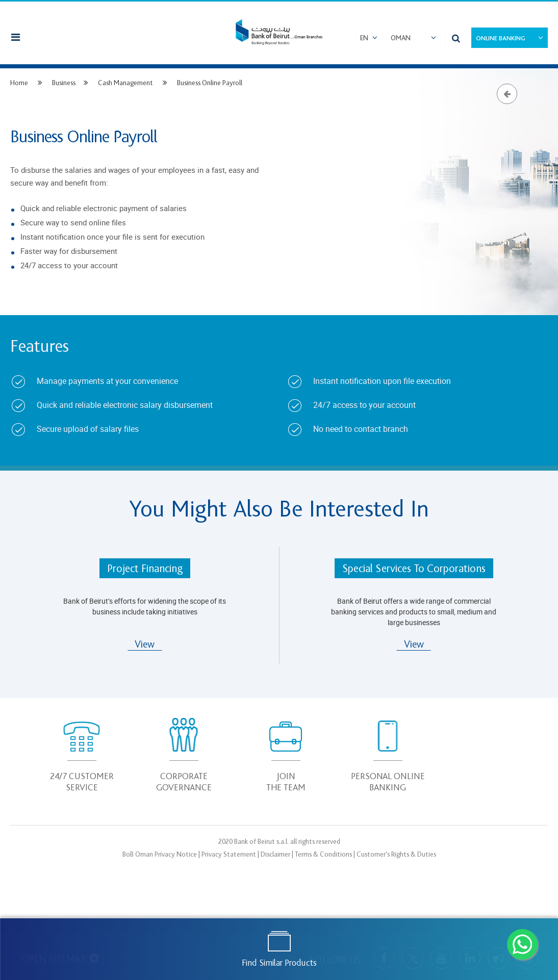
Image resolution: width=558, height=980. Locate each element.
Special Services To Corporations (414, 569)
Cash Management (126, 83)
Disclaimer (275, 854)
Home (19, 83)
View (145, 644)
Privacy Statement (229, 854)
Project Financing (145, 569)
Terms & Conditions (323, 854)
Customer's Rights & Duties (396, 854)
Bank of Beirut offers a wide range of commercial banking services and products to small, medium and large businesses (414, 612)
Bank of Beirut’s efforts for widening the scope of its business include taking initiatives (145, 606)
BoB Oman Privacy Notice (160, 854)
